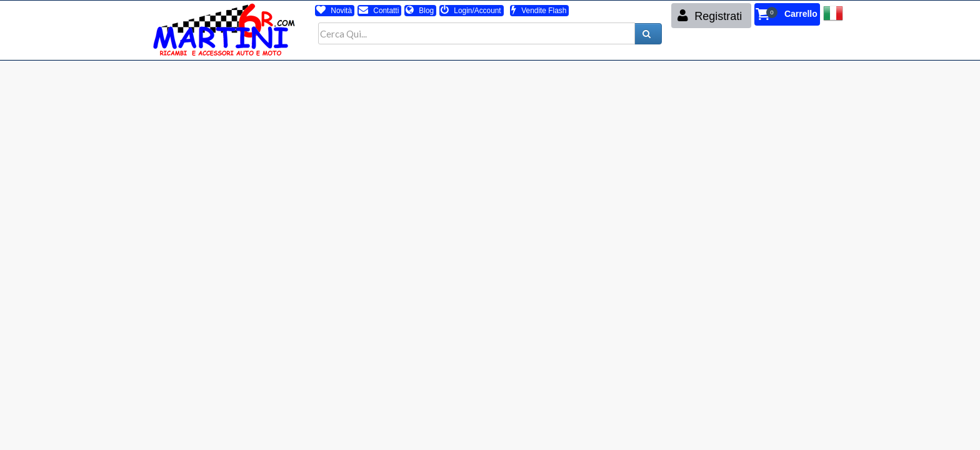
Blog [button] (420, 11)
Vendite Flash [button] (539, 11)
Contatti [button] (379, 11)
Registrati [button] (710, 16)
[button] (787, 14)
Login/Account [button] (471, 11)
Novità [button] (334, 11)
